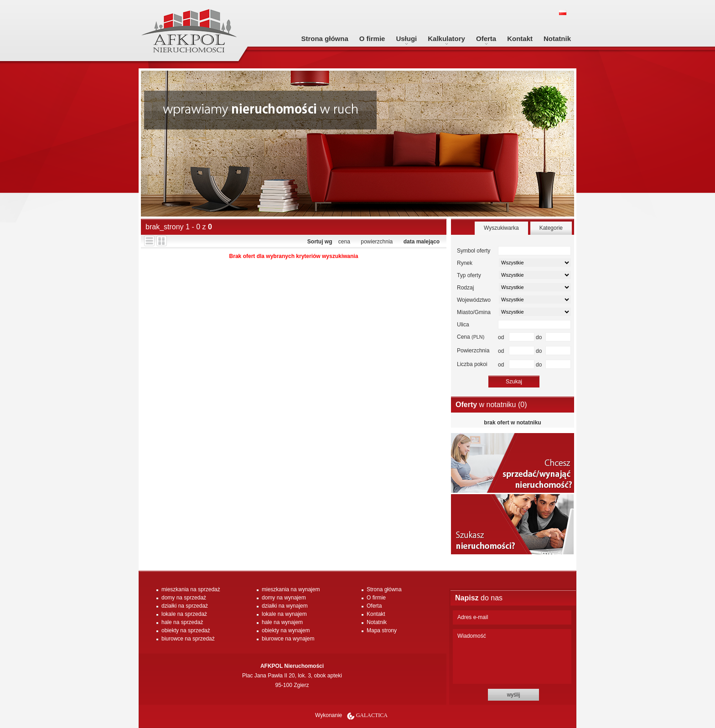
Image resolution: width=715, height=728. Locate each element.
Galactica (372, 715)
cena (344, 242)
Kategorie (551, 228)
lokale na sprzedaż (184, 614)
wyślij (514, 695)
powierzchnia (377, 242)
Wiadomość (512, 656)
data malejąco (422, 242)
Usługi (406, 39)
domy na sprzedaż (184, 598)
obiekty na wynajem (286, 630)
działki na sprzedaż (185, 606)
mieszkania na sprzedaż (191, 589)
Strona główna (324, 39)
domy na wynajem (284, 598)
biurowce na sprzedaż (188, 639)
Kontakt (520, 39)
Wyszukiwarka (501, 228)
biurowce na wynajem (288, 639)
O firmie (372, 39)
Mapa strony (382, 630)
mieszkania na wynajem (291, 589)
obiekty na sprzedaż (186, 630)
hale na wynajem (282, 622)
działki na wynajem (285, 606)
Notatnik (557, 39)
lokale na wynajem (284, 614)
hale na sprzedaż (182, 622)
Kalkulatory (446, 39)
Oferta (486, 39)
